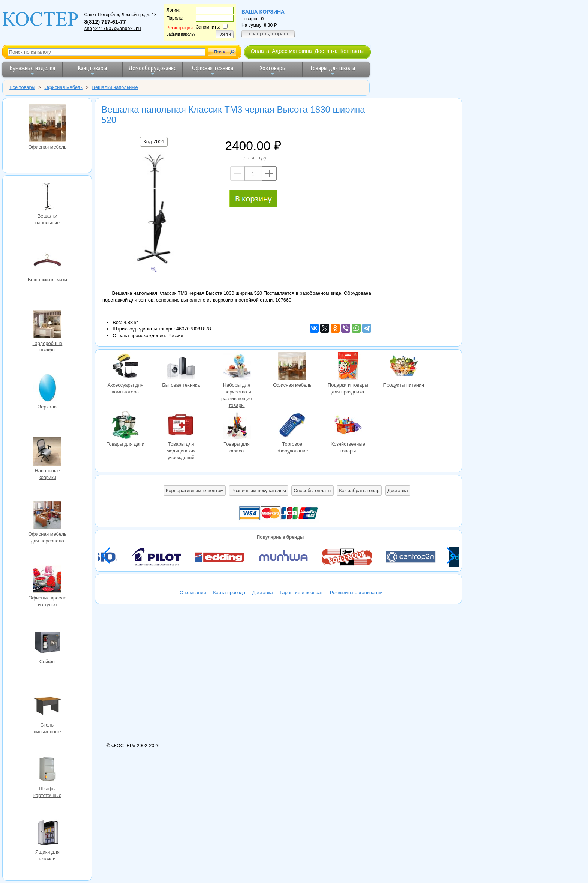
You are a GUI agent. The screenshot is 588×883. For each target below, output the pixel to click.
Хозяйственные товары (348, 426)
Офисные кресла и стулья (47, 580)
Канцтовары (92, 70)
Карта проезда (229, 592)
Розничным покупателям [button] (259, 490)
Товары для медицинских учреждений (181, 426)
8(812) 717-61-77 (105, 22)
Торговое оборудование (292, 426)
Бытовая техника (181, 367)
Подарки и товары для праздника (348, 367)
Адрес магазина (292, 51)
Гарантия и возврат (301, 592)
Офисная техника (213, 70)
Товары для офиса (237, 426)
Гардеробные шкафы (47, 325)
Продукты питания (403, 367)
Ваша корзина (263, 12)
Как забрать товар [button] (359, 490)
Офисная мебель (47, 124)
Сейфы (47, 643)
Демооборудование (152, 70)
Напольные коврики (47, 452)
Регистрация (180, 28)
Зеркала (47, 389)
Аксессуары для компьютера (125, 367)
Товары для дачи (125, 426)
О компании (193, 592)
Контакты (352, 51)
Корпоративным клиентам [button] (195, 490)
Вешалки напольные (47, 198)
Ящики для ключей (47, 834)
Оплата (260, 51)
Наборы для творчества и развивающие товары (237, 367)
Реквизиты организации (356, 592)
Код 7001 (154, 142)
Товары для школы (332, 70)
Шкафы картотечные (47, 770)
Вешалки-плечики (47, 261)
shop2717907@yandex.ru (112, 29)
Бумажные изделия (32, 70)
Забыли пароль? (181, 34)
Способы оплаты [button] (312, 490)
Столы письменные (47, 707)
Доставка (326, 51)
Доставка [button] (398, 490)
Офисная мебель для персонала (47, 516)
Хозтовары (273, 70)
